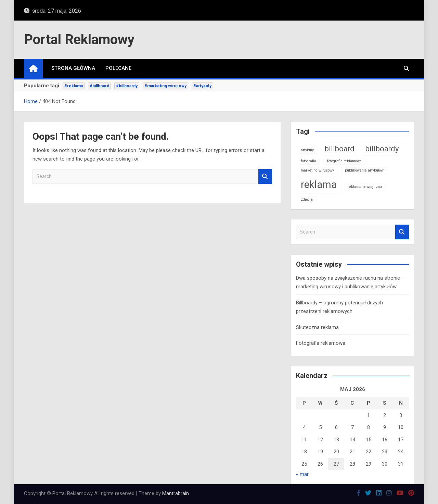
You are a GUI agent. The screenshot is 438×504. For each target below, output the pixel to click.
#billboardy (127, 86)
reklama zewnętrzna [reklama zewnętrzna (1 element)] (365, 187)
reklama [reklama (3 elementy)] (319, 185)
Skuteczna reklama (317, 327)
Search (265, 177)
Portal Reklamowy (79, 40)
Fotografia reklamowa (321, 343)
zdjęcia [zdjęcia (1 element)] (307, 199)
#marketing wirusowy (165, 86)
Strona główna (73, 68)
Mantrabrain (176, 493)
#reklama (74, 86)
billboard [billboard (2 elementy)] (340, 149)
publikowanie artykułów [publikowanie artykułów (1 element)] (364, 170)
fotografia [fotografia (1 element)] (308, 161)
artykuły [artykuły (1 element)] (307, 150)
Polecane (118, 68)
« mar (302, 474)
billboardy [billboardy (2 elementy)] (382, 149)
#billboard (99, 86)
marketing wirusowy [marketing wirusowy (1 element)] (317, 170)
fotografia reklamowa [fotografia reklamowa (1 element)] (344, 161)
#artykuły (202, 86)
